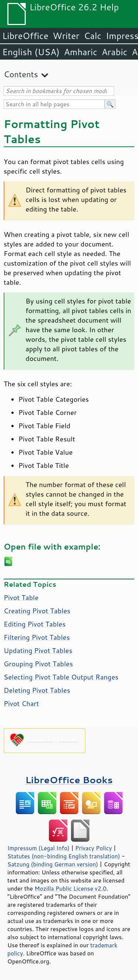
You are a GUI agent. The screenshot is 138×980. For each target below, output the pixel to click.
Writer (66, 36)
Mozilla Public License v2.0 (71, 888)
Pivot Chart (21, 703)
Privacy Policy (93, 848)
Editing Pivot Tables (35, 624)
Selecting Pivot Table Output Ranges (61, 677)
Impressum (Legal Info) (38, 848)
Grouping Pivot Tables (38, 664)
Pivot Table (21, 597)
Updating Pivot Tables (38, 650)
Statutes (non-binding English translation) (64, 856)
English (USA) (31, 52)
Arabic (114, 52)
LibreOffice (25, 36)
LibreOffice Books (69, 780)
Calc (93, 36)
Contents (21, 74)
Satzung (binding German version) (53, 864)
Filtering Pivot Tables (37, 637)
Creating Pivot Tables (37, 611)
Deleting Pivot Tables (37, 690)
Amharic (81, 52)
